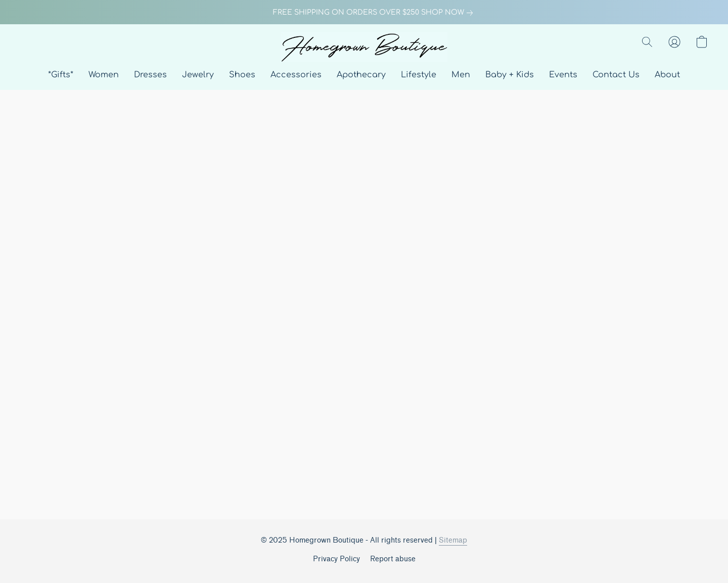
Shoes (242, 75)
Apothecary (361, 75)
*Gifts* (61, 75)
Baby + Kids (510, 75)
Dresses (150, 75)
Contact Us (616, 75)
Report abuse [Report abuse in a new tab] (393, 559)
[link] (364, 13)
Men (461, 75)
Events (563, 75)
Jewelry (198, 75)
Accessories (296, 75)
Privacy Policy (336, 559)
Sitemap (453, 540)
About (667, 75)
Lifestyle (419, 75)
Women (104, 75)
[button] (364, 47)
